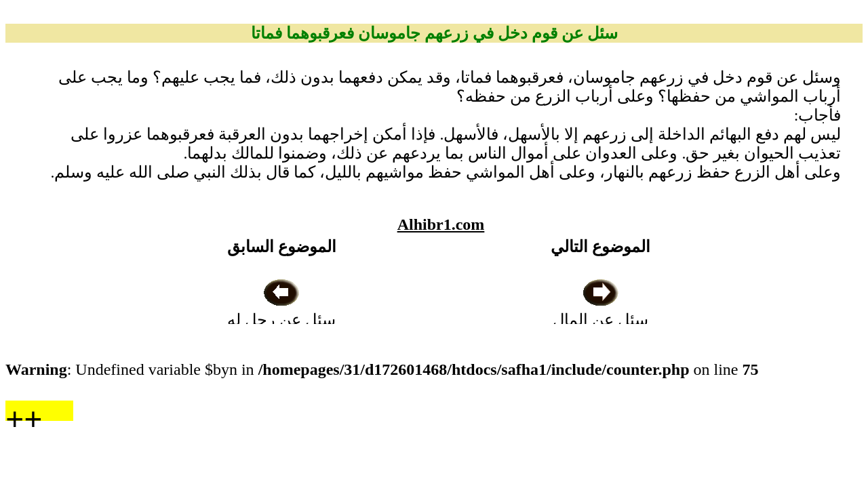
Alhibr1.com (441, 224)
